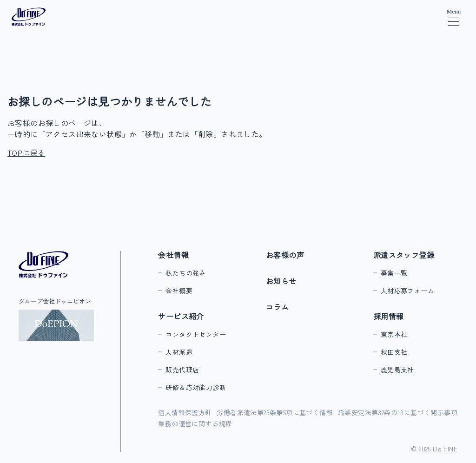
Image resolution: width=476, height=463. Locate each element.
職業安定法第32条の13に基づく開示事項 (398, 412)
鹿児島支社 (397, 370)
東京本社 (394, 334)
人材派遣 (179, 352)
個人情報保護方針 (185, 412)
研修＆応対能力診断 (196, 387)
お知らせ (281, 281)
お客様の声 (285, 255)
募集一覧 (394, 273)
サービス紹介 (181, 316)
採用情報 (389, 316)
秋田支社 (394, 352)
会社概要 (179, 291)
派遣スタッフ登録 (404, 255)
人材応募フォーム (407, 291)
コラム (277, 307)
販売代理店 (182, 370)
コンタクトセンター (196, 334)
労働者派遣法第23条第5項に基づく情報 (275, 412)
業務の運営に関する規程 (195, 423)
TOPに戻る (26, 152)
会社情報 (173, 255)
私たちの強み (185, 273)
